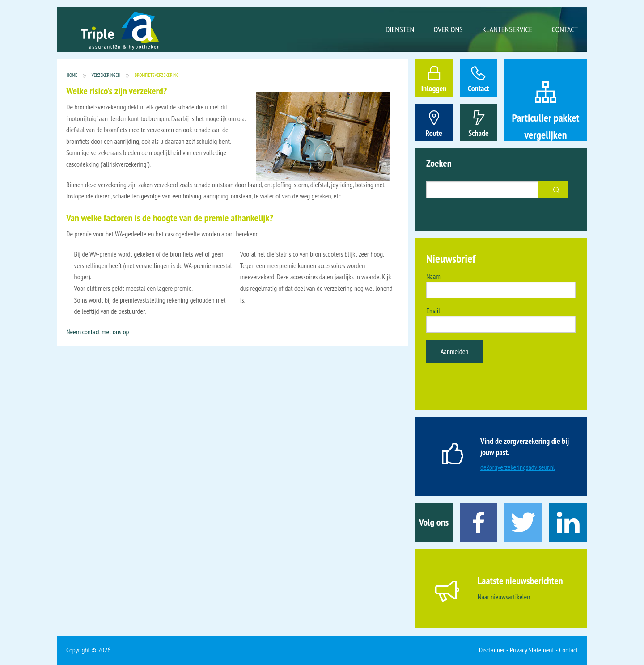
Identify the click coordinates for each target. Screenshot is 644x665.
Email (433, 311)
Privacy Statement (532, 650)
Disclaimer (492, 650)
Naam (433, 276)
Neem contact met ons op (98, 332)
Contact (565, 29)
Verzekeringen (106, 75)
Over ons (448, 29)
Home (72, 75)
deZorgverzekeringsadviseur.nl (518, 467)
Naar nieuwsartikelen (504, 597)
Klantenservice (507, 29)
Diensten (400, 29)
